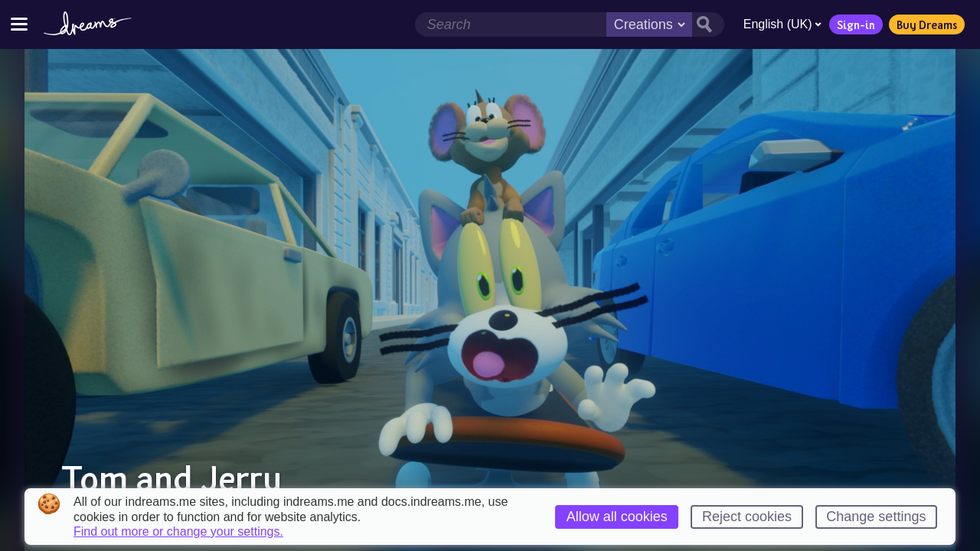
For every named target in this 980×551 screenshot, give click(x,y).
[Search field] (510, 24)
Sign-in (855, 24)
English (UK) (782, 24)
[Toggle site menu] (19, 24)
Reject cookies (747, 517)
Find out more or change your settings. (178, 532)
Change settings (876, 517)
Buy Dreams (926, 24)
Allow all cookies (617, 517)
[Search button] (707, 24)
